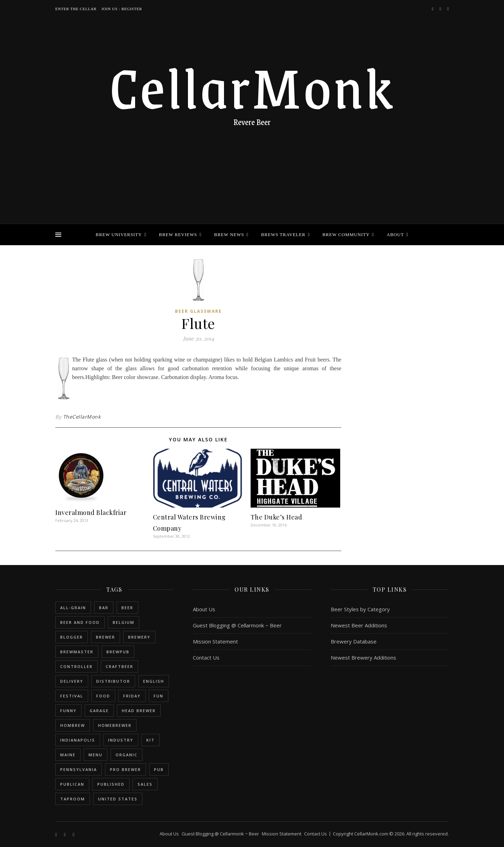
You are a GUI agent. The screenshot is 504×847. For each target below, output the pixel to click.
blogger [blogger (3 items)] (72, 637)
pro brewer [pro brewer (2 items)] (125, 769)
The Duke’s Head (276, 517)
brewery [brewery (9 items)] (139, 637)
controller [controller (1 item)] (76, 666)
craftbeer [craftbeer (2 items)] (120, 666)
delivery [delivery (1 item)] (72, 681)
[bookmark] (448, 9)
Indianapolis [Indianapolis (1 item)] (78, 740)
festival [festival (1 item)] (72, 696)
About (395, 235)
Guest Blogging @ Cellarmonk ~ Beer (237, 625)
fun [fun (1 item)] (159, 696)
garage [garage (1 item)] (99, 711)
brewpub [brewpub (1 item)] (118, 652)
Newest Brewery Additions (363, 657)
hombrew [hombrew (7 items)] (73, 725)
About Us (204, 609)
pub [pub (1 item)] (159, 769)
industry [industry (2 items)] (121, 740)
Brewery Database (354, 641)
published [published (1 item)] (111, 784)
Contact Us (206, 657)
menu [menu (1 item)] (96, 755)
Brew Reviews (178, 235)
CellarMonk (252, 86)
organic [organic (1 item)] (127, 755)
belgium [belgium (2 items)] (124, 622)
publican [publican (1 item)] (72, 784)
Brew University (119, 235)
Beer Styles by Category (360, 609)
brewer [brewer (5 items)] (106, 637)
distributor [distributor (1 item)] (113, 681)
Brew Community (346, 235)
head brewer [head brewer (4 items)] (139, 711)
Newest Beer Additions (359, 625)
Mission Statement (215, 641)
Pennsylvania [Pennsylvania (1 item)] (79, 769)
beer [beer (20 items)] (127, 608)
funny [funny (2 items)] (68, 711)
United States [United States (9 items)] (118, 799)
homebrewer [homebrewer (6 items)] (115, 725)
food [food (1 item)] (103, 696)
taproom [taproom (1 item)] (73, 799)
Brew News (229, 235)
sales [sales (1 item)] (145, 784)
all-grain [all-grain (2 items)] (73, 608)
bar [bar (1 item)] (104, 608)
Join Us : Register (122, 9)
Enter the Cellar (76, 9)
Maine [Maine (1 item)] (68, 755)
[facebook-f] (433, 9)
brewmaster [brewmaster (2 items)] (77, 652)
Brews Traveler (283, 235)
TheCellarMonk (82, 417)
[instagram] (441, 9)
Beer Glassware (198, 311)
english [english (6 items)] (154, 681)
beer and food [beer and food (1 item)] (80, 622)
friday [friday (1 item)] (132, 696)
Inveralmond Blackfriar (91, 512)
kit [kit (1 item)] (150, 740)
